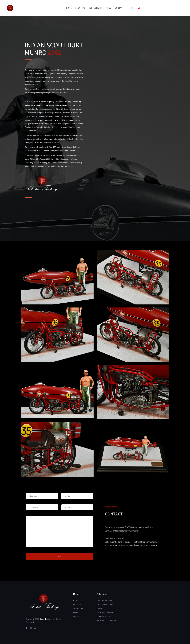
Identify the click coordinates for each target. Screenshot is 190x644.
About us (77, 605)
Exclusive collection (105, 612)
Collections (78, 608)
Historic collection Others (105, 607)
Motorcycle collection (106, 620)
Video (76, 612)
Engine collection (104, 616)
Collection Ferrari (104, 601)
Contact (77, 616)
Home (76, 601)
